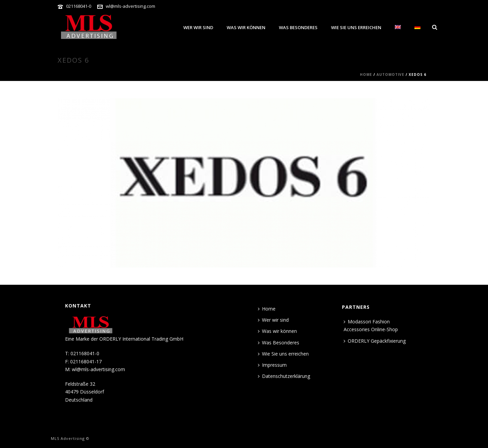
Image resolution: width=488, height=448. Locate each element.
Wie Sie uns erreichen (356, 27)
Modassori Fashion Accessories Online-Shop (371, 325)
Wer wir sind (198, 27)
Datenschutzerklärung (284, 376)
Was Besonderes (298, 27)
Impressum (272, 365)
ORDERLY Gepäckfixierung (375, 341)
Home (366, 74)
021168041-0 (79, 6)
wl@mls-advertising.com (130, 6)
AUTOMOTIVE (390, 74)
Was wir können (246, 27)
